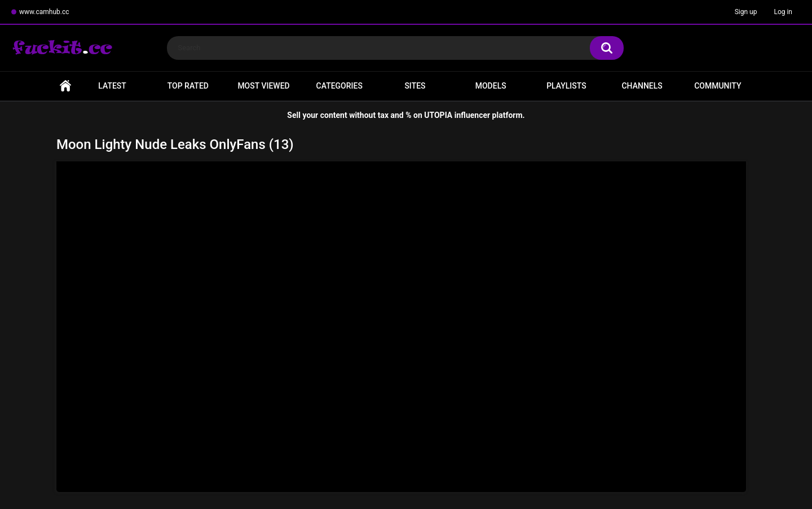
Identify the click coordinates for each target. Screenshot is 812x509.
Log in (783, 12)
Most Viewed (263, 86)
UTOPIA (438, 115)
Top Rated (188, 86)
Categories (339, 86)
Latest (112, 86)
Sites (415, 86)
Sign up (746, 12)
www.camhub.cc (44, 12)
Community (718, 86)
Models (491, 86)
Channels (642, 86)
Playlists (566, 86)
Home (65, 86)
